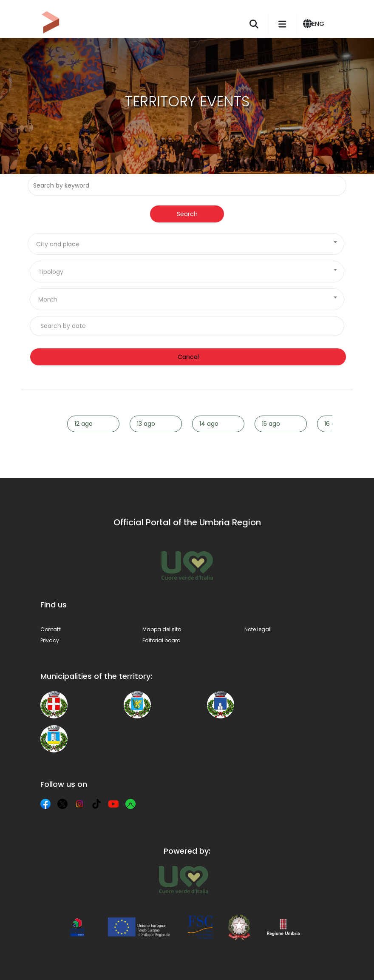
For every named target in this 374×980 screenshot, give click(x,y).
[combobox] (186, 244)
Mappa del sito (162, 629)
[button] (315, 24)
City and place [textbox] (58, 244)
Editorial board (161, 640)
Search (187, 214)
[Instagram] (79, 804)
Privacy (50, 640)
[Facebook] (45, 804)
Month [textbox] (48, 299)
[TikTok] (96, 804)
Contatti (51, 629)
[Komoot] (130, 804)
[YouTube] (113, 804)
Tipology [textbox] (51, 272)
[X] (62, 804)
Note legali (258, 629)
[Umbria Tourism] (183, 880)
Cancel (188, 357)
